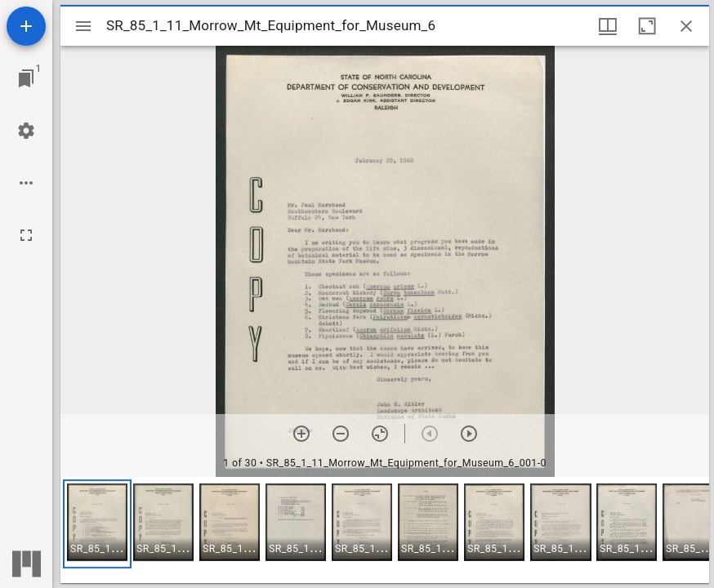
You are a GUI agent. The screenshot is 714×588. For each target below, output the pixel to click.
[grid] (385, 530)
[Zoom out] (341, 434)
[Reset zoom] (380, 434)
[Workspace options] (26, 183)
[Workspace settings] (26, 131)
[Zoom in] (301, 434)
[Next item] (469, 434)
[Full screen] (26, 235)
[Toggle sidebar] (83, 26)
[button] (97, 524)
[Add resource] (26, 26)
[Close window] (686, 26)
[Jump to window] (26, 78)
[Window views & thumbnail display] (608, 26)
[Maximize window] (647, 26)
